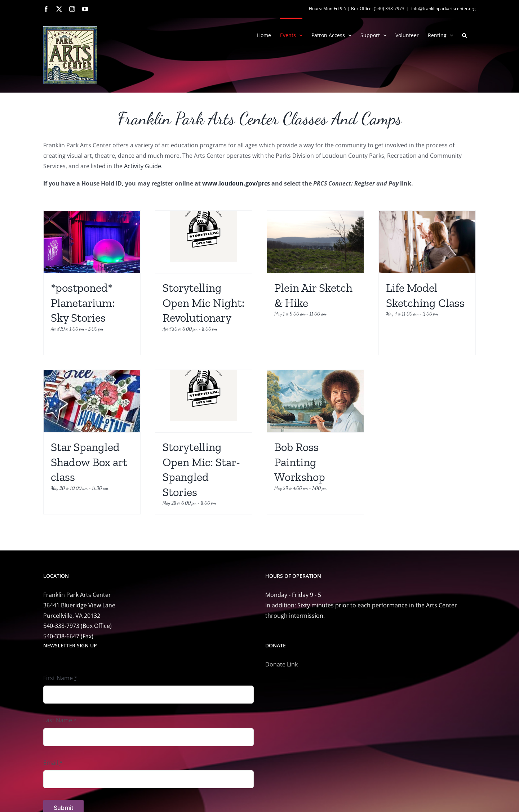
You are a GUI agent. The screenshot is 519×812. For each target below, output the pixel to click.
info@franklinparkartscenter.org (443, 8)
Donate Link (281, 664)
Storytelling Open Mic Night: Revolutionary (203, 303)
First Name (60, 678)
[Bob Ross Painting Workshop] (315, 401)
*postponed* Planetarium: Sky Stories (83, 303)
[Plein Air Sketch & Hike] (315, 242)
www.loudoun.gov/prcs (237, 183)
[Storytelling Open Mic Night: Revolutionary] (204, 242)
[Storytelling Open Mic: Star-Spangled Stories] (204, 401)
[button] (464, 35)
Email (53, 763)
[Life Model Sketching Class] (427, 242)
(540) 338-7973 (389, 8)
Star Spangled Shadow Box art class (89, 462)
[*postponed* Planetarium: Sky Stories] (92, 242)
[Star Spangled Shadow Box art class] (92, 401)
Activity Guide (143, 166)
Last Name (60, 720)
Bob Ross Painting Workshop (300, 462)
